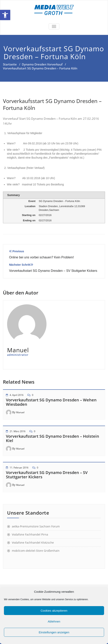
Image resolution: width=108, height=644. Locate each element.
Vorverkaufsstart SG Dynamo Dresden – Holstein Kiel (53, 438)
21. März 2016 (18, 431)
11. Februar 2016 (19, 468)
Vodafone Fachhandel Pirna (30, 534)
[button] (5, 15)
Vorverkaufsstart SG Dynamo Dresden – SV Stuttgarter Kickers (47, 475)
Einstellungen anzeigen (54, 632)
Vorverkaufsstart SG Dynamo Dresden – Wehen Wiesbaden (51, 402)
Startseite (10, 64)
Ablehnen (54, 621)
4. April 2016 (17, 395)
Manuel (20, 412)
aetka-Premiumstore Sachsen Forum (36, 526)
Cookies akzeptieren (54, 611)
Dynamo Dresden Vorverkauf (42, 64)
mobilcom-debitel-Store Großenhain (36, 551)
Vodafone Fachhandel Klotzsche (33, 543)
